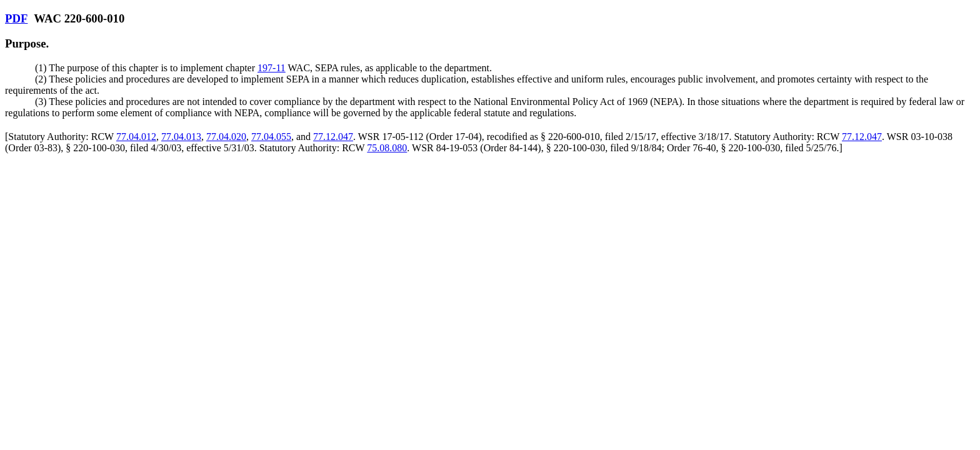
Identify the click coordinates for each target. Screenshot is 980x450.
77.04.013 (181, 137)
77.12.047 (333, 137)
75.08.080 (387, 148)
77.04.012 (136, 137)
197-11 (272, 68)
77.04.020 (226, 137)
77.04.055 (271, 137)
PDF (16, 18)
